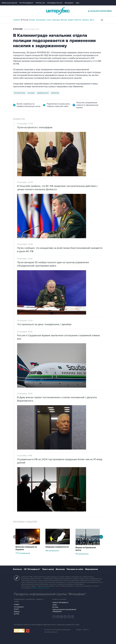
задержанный (43, 93)
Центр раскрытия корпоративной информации (64, 611)
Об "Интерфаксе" (26, 3)
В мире (32, 20)
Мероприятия (91, 569)
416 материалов (52, 551)
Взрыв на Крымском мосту (86, 549)
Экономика (41, 20)
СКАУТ (16, 609)
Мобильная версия (9, 3)
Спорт (49, 20)
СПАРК (17, 605)
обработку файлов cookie (40, 588)
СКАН (55, 605)
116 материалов (82, 554)
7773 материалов (23, 553)
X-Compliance (19, 607)
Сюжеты (85, 20)
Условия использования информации (58, 630)
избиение (55, 93)
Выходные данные (51, 632)
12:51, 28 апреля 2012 (31, 29)
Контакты (17, 569)
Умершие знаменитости (57, 547)
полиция (31, 93)
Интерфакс (58, 11)
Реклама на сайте (75, 569)
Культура (56, 20)
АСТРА (16, 614)
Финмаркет (69, 3)
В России (25, 20)
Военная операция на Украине (26, 548)
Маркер (17, 612)
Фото (92, 20)
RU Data (55, 607)
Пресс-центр (48, 569)
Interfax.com (40, 3)
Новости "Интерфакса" (61, 602)
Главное (17, 20)
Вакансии (60, 569)
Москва (64, 20)
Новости (77, 20)
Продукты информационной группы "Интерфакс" (50, 594)
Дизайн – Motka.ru (83, 630)
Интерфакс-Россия (55, 3)
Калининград (20, 93)
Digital (70, 20)
